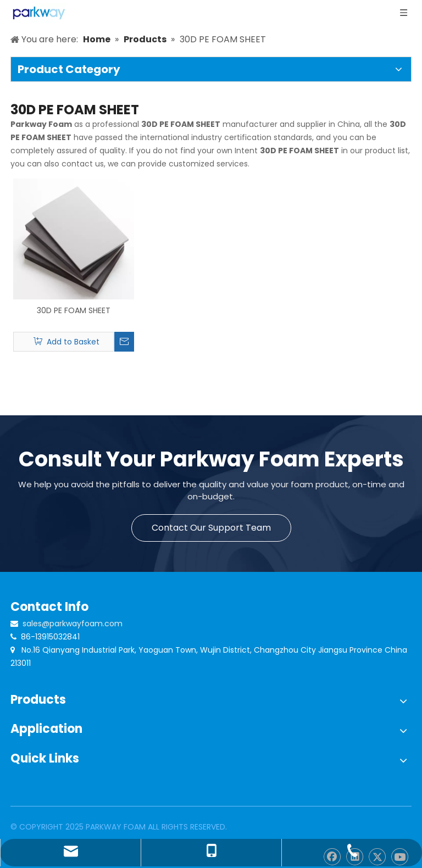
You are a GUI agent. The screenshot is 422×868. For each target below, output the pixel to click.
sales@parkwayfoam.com (73, 624)
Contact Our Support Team (211, 528)
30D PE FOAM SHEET (74, 310)
